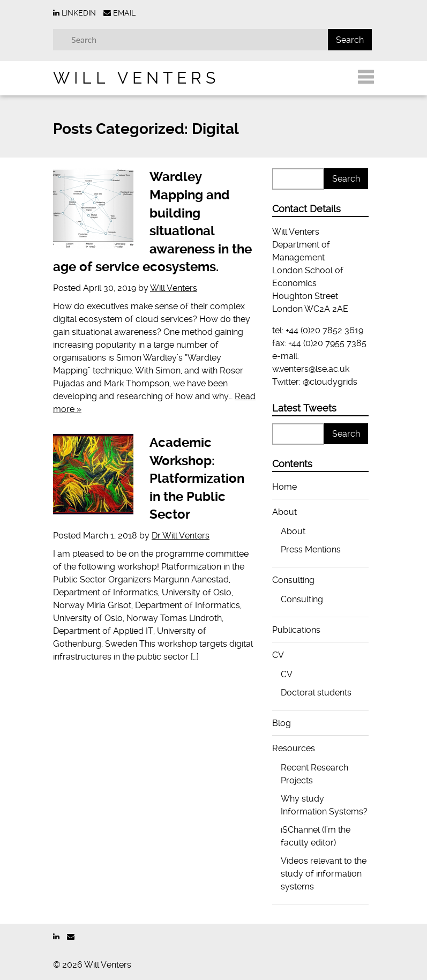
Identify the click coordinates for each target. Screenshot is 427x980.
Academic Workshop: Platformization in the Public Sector (197, 478)
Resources (294, 748)
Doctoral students (316, 693)
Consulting (293, 580)
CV (278, 655)
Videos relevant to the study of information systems (324, 874)
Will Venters (136, 78)
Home (284, 487)
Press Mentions (311, 549)
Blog (282, 723)
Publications (296, 630)
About (284, 512)
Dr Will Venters (181, 536)
